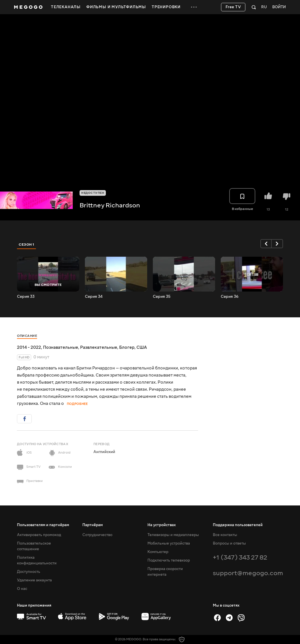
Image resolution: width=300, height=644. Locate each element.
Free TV (233, 7)
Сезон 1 (27, 245)
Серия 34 (94, 297)
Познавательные (61, 347)
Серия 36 (230, 297)
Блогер (127, 347)
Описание (27, 336)
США (142, 347)
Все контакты (225, 535)
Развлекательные (99, 347)
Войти (279, 7)
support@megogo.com (248, 573)
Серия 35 (162, 297)
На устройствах (162, 525)
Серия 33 (26, 297)
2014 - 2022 (29, 347)
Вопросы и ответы (229, 543)
